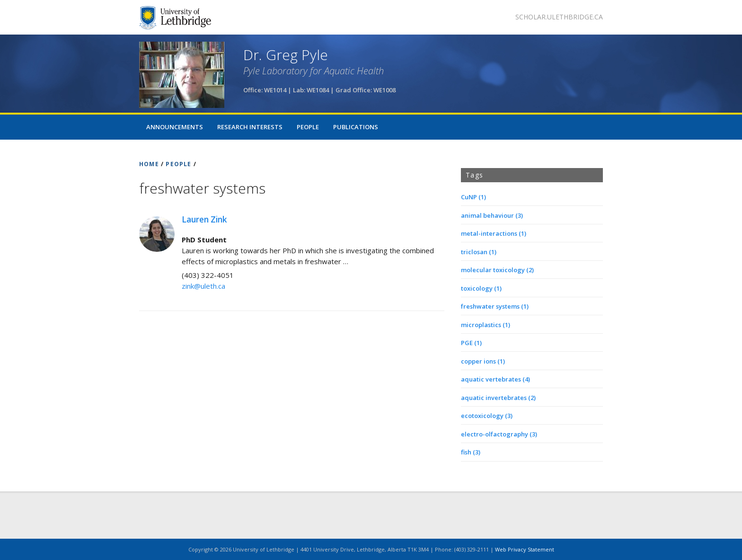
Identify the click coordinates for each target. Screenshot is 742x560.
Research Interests (250, 127)
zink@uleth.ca (203, 286)
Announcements (175, 127)
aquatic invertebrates (498, 398)
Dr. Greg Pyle (286, 55)
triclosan (479, 252)
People (308, 127)
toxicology (481, 288)
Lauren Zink (204, 219)
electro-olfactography (499, 434)
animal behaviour (492, 215)
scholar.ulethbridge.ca (559, 17)
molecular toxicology (497, 270)
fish (471, 452)
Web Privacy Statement (525, 549)
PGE (471, 343)
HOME (149, 164)
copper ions (483, 361)
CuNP (473, 197)
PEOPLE (178, 164)
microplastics (486, 325)
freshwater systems (495, 306)
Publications (356, 127)
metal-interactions (494, 233)
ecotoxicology (487, 416)
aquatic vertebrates (495, 379)
